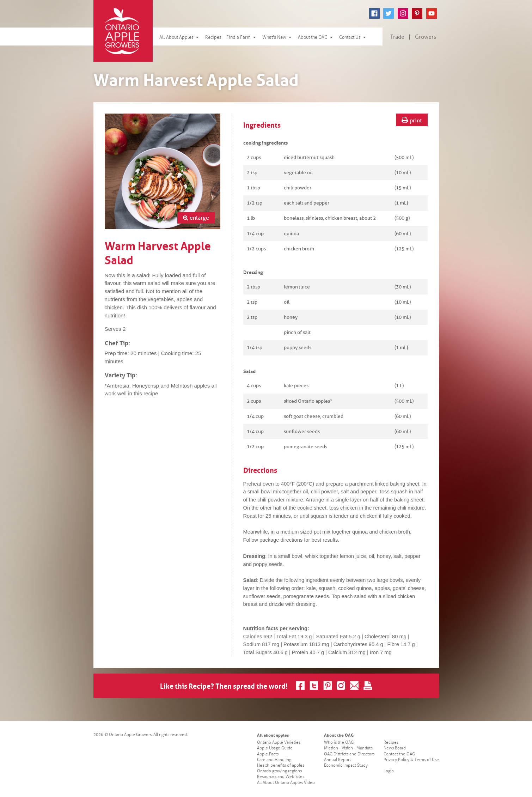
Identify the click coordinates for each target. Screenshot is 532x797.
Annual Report (337, 760)
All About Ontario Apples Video (286, 783)
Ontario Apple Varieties (279, 743)
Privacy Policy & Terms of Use (411, 760)
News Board (395, 748)
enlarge (196, 218)
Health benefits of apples (281, 765)
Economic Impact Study (346, 765)
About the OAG (316, 37)
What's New (278, 37)
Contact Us (353, 37)
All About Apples (180, 37)
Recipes (213, 37)
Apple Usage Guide (275, 748)
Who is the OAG (339, 743)
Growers (426, 37)
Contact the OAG (399, 754)
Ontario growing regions (279, 771)
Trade (397, 37)
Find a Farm (242, 37)
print (412, 120)
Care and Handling (274, 760)
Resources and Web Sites (281, 777)
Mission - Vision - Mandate (348, 748)
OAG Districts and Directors (349, 754)
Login (389, 771)
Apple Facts (268, 754)
